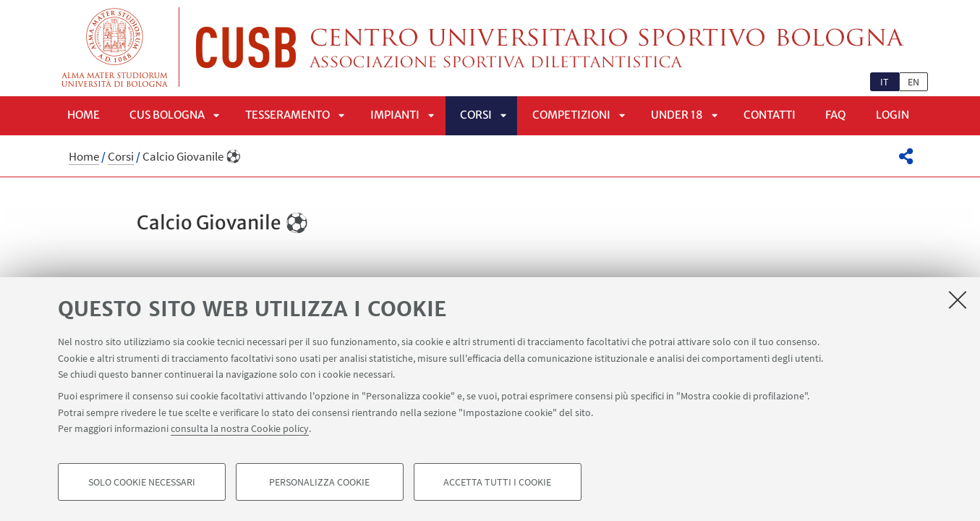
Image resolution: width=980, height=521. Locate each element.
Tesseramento (287, 115)
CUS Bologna (167, 115)
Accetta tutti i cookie (497, 482)
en (913, 82)
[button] (906, 156)
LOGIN (892, 115)
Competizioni (571, 115)
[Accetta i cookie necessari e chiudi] (958, 300)
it (885, 82)
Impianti (395, 115)
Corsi (476, 115)
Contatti (770, 115)
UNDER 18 (677, 115)
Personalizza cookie (319, 482)
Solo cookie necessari (142, 482)
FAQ (836, 115)
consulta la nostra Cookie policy (240, 428)
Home (84, 115)
